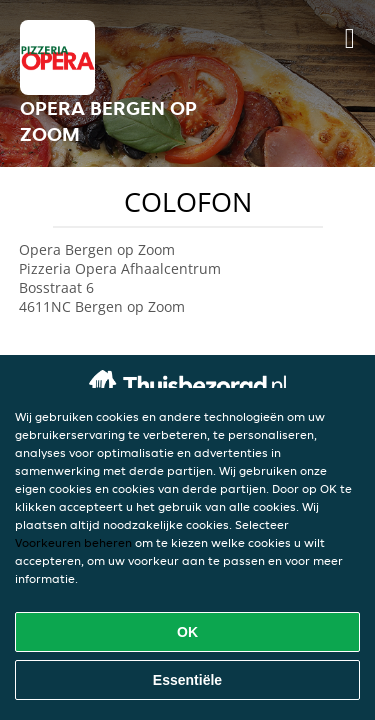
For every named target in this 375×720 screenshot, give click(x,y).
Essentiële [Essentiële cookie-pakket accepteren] (187, 680)
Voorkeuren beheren (73, 542)
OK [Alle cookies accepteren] (187, 632)
